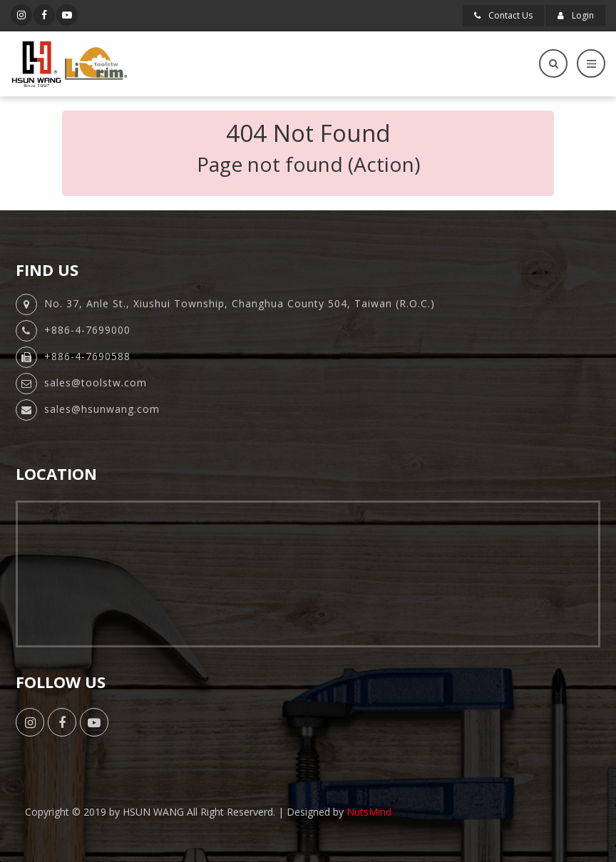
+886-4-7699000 (87, 330)
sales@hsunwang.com (102, 409)
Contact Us (503, 15)
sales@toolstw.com (96, 383)
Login (576, 15)
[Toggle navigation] (591, 63)
